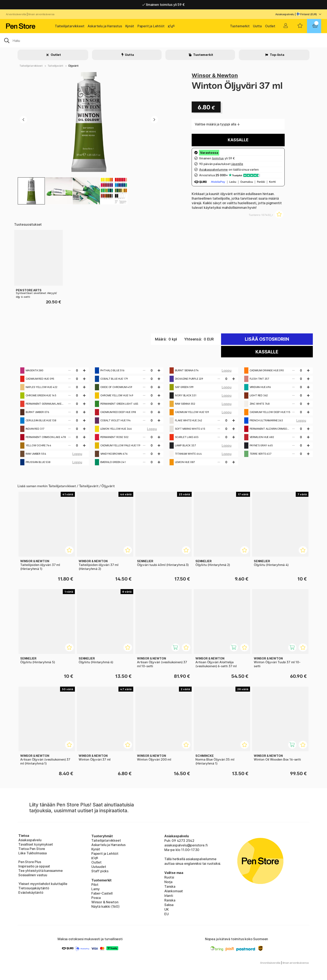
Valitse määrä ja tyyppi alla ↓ (217, 124)
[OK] (163, 40)
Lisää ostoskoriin (267, 339)
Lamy (96, 889)
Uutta (257, 26)
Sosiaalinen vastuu (33, 875)
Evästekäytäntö (31, 892)
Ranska (170, 900)
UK (167, 909)
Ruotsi (169, 877)
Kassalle (238, 140)
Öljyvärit (73, 66)
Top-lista (277, 55)
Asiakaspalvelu (285, 14)
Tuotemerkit (240, 26)
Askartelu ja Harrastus (105, 26)
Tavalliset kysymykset (36, 844)
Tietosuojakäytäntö (34, 888)
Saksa (169, 905)
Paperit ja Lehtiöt (151, 26)
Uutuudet (99, 867)
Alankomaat (174, 891)
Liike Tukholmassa (33, 853)
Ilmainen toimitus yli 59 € (163, 5)
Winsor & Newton (215, 75)
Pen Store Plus (30, 862)
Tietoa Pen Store (32, 849)
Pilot (95, 885)
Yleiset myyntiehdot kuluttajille (43, 884)
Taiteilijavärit (55, 66)
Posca (96, 898)
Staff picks (100, 871)
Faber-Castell (102, 893)
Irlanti (169, 896)
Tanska (170, 886)
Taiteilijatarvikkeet (70, 26)
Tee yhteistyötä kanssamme (41, 871)
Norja (168, 882)
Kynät (130, 26)
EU (167, 914)
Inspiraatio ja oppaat (34, 866)
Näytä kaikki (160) (105, 906)
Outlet (270, 26)
